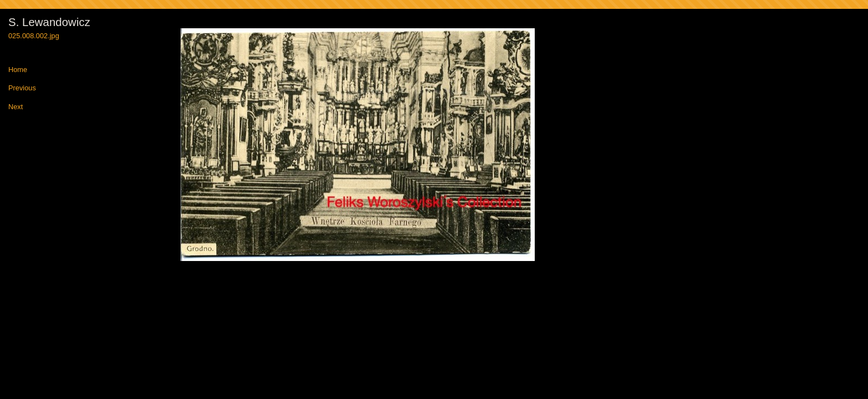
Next (15, 107)
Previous (22, 88)
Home (18, 70)
